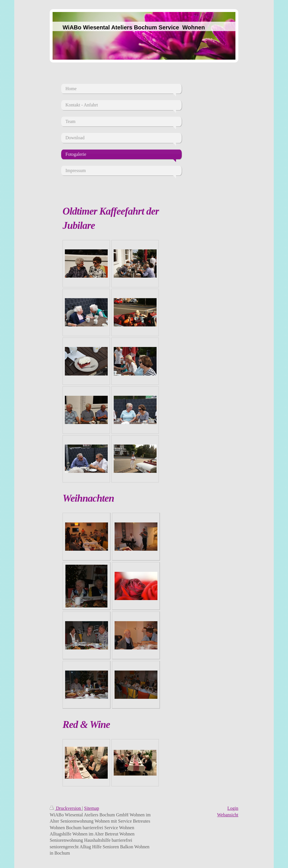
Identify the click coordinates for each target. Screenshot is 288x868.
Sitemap (91, 808)
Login (233, 808)
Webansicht (228, 815)
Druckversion (66, 808)
